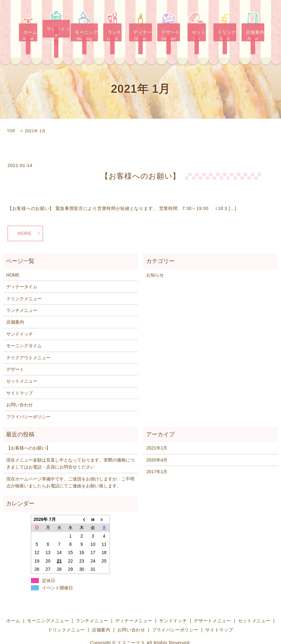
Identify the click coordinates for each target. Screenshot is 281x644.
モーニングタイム (24, 331)
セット (197, 32)
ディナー (141, 32)
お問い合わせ (20, 390)
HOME (13, 260)
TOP (11, 116)
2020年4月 (157, 445)
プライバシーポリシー (28, 402)
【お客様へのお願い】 (140, 161)
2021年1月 (157, 433)
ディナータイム (22, 272)
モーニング (84, 32)
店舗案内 (253, 32)
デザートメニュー (212, 606)
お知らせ (155, 260)
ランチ (113, 32)
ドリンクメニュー (24, 284)
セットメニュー (22, 366)
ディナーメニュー (134, 606)
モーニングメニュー (48, 606)
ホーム (28, 32)
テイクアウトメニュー (28, 343)
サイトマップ (20, 378)
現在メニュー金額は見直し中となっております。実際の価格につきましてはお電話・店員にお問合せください (70, 449)
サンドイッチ (56, 32)
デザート (169, 32)
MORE (24, 218)
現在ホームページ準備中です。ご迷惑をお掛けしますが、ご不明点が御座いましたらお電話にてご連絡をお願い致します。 (70, 467)
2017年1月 (157, 457)
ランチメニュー (22, 295)
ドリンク (225, 32)
